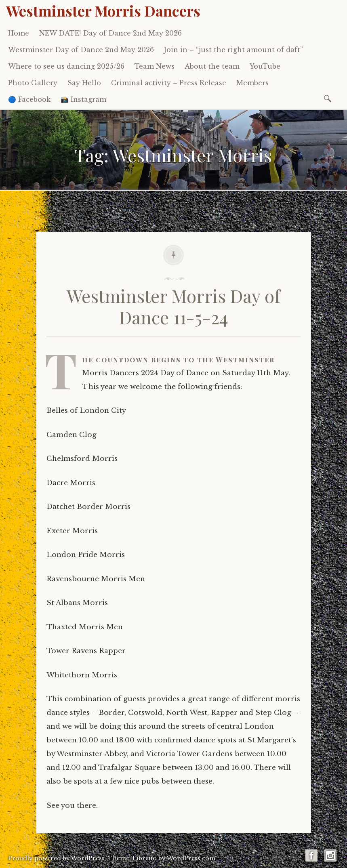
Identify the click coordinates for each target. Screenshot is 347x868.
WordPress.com (191, 858)
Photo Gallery (33, 83)
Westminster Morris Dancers (103, 11)
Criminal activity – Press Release (169, 83)
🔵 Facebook (29, 99)
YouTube (265, 66)
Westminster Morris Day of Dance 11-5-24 (173, 306)
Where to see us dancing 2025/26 (66, 66)
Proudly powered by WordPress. (57, 858)
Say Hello (84, 83)
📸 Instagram (83, 99)
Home (19, 33)
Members (252, 83)
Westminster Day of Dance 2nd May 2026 (81, 50)
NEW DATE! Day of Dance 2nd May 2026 (110, 33)
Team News (155, 66)
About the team (212, 66)
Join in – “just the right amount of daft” (233, 50)
